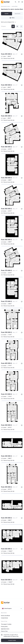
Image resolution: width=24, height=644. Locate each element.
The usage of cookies (6, 624)
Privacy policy (4, 627)
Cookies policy (7, 636)
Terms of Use (15, 636)
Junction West (14, 6)
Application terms (5, 629)
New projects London (5, 6)
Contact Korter (4, 618)
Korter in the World (5, 616)
